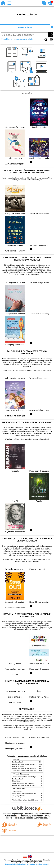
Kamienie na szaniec (18, 766)
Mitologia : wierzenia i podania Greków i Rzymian (26, 764)
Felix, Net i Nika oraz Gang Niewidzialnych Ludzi (26, 777)
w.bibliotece (12, 816)
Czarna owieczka (17, 792)
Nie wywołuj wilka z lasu (19, 796)
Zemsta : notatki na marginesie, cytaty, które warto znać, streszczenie (32, 794)
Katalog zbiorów (25, 27)
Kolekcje (29, 39)
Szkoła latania (16, 781)
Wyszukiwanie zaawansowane (13, 39)
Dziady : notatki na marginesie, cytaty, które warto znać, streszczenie (32, 771)
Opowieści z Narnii (17, 762)
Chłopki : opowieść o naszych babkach (23, 783)
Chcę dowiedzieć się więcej (15, 864)
